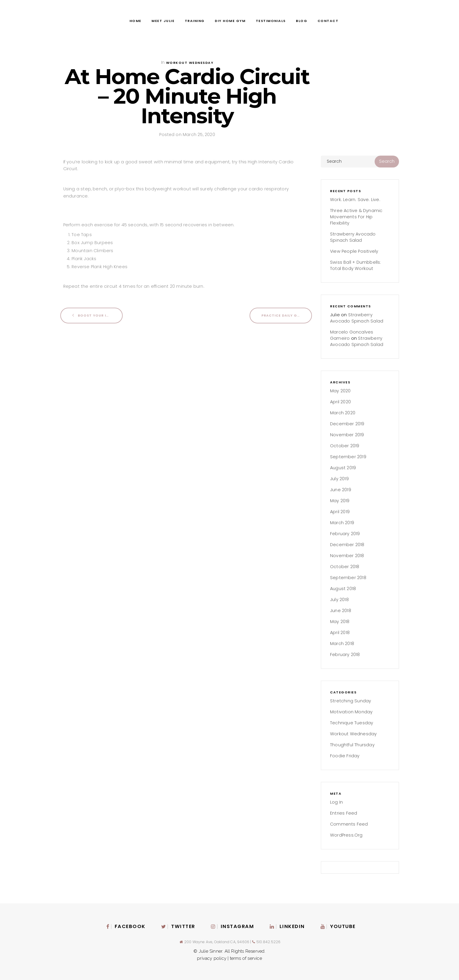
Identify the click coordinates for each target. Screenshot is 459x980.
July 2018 (339, 600)
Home (135, 21)
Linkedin (287, 926)
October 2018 (345, 567)
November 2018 (347, 556)
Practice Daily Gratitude (287, 315)
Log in (336, 802)
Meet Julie (163, 21)
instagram (232, 926)
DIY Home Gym (230, 21)
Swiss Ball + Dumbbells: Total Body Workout (356, 265)
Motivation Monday (351, 712)
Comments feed (349, 824)
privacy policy (212, 958)
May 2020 (340, 391)
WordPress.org (346, 835)
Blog (302, 21)
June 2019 (341, 490)
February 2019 (345, 534)
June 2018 (341, 611)
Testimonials (271, 21)
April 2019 (340, 512)
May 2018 (340, 622)
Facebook (126, 926)
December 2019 (347, 424)
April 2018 (340, 633)
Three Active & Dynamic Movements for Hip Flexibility (356, 217)
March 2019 (342, 523)
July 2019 (339, 479)
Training (195, 21)
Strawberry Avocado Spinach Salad (353, 237)
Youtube (338, 926)
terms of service (246, 958)
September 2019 (348, 457)
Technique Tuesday (352, 723)
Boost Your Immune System (97, 315)
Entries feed (344, 813)
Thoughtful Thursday (352, 745)
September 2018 (348, 578)
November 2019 (347, 435)
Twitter (178, 926)
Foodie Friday (345, 756)
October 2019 (345, 446)
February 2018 (345, 655)
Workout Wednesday (190, 63)
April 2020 (340, 402)
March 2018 (342, 644)
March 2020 (343, 413)
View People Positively (354, 251)
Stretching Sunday (351, 701)
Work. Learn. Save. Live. (355, 200)
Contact (328, 21)
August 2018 (343, 589)
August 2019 (343, 468)
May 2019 (340, 501)
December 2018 (347, 545)
